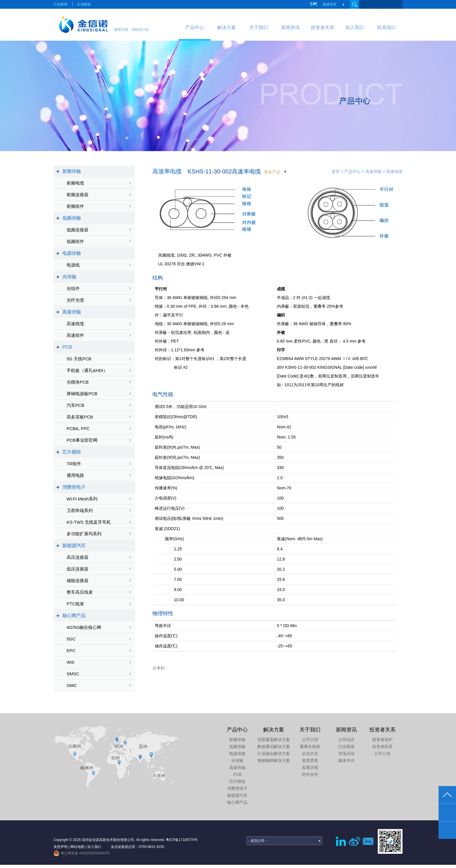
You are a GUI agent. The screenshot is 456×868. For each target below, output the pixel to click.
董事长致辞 (310, 747)
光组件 (73, 288)
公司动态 (346, 740)
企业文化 (310, 754)
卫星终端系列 (80, 510)
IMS (71, 662)
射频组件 (75, 206)
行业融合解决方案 (274, 754)
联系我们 (386, 27)
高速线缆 (75, 324)
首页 (336, 171)
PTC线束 (75, 604)
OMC (72, 685)
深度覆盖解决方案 (274, 740)
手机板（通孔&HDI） (87, 370)
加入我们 (355, 27)
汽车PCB (75, 405)
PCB (67, 347)
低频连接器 (78, 230)
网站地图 (77, 847)
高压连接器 (78, 557)
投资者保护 (382, 740)
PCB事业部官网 (82, 440)
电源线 (73, 265)
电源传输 (72, 253)
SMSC (73, 674)
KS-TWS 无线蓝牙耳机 (89, 522)
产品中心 (195, 27)
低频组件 (75, 241)
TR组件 (74, 464)
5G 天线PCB (79, 359)
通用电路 (75, 475)
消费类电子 (74, 487)
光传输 (69, 277)
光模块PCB (78, 382)
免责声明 (60, 847)
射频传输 (72, 171)
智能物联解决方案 (274, 760)
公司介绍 (310, 740)
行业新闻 (60, 4)
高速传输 (72, 312)
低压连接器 (78, 569)
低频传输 (72, 218)
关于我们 (259, 27)
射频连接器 (78, 195)
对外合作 (310, 774)
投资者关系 (323, 27)
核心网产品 (74, 616)
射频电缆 (75, 183)
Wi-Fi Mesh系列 (82, 499)
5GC (71, 639)
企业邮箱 (84, 4)
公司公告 (382, 754)
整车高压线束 (80, 592)
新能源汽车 (74, 546)
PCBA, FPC (78, 428)
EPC (71, 650)
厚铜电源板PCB (82, 394)
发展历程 (310, 767)
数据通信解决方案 (274, 747)
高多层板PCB (80, 417)
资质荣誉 (310, 760)
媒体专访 (346, 760)
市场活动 (346, 754)
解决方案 (227, 27)
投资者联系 (382, 747)
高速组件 (75, 335)
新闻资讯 (291, 27)
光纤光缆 (75, 300)
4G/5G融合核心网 (84, 627)
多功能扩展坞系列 (84, 534)
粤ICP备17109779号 (182, 840)
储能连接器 (78, 580)
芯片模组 (72, 452)
